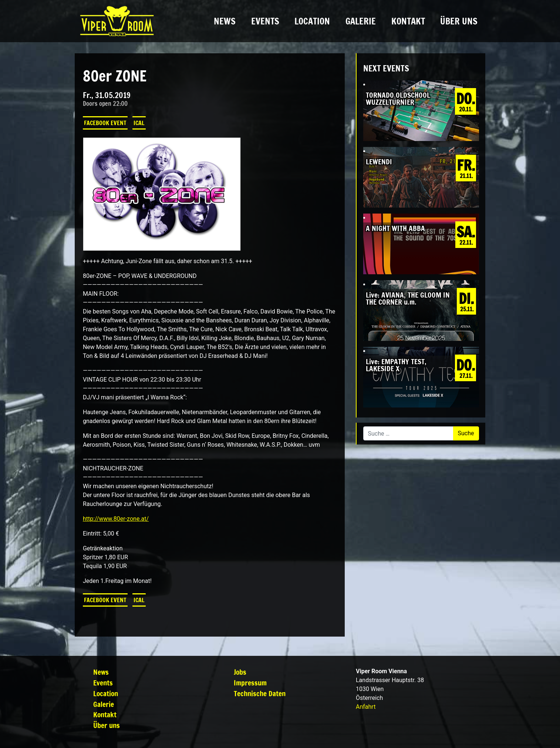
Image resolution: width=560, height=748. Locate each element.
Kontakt (408, 21)
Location (312, 21)
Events (265, 21)
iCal (139, 123)
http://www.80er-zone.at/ (116, 519)
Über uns (459, 21)
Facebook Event (105, 123)
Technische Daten (260, 693)
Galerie (361, 21)
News (225, 21)
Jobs (240, 672)
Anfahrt (366, 707)
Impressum (250, 683)
